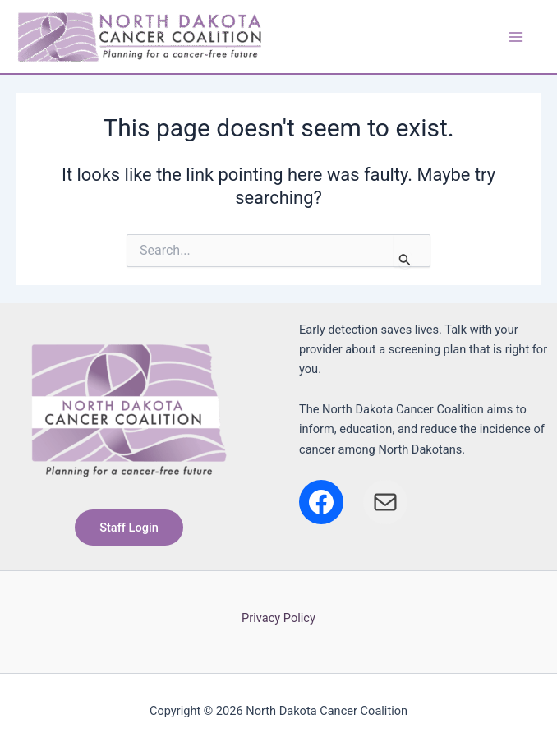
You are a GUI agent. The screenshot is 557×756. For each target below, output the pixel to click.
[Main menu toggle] (515, 36)
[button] (129, 528)
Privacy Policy (278, 618)
